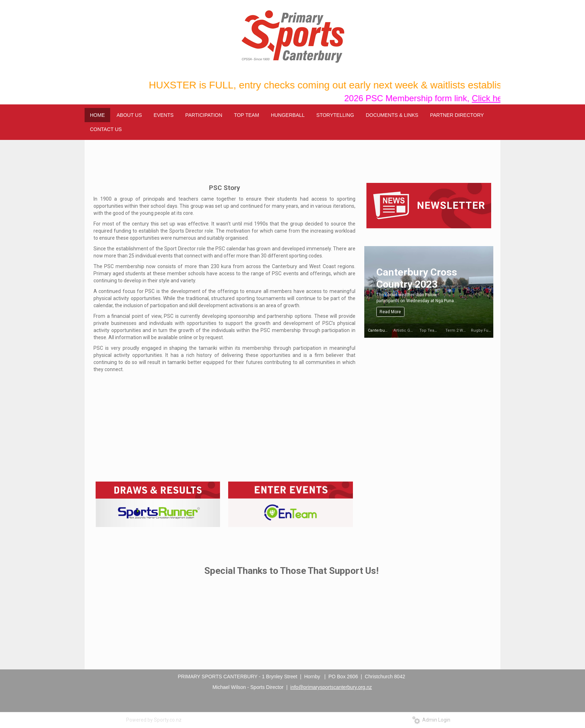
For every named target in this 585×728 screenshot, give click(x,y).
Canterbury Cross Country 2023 (417, 278)
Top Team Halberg (437, 330)
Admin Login (431, 720)
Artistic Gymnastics (411, 330)
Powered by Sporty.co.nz (154, 720)
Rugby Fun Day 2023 (490, 330)
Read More (390, 312)
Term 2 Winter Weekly (466, 330)
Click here (497, 98)
